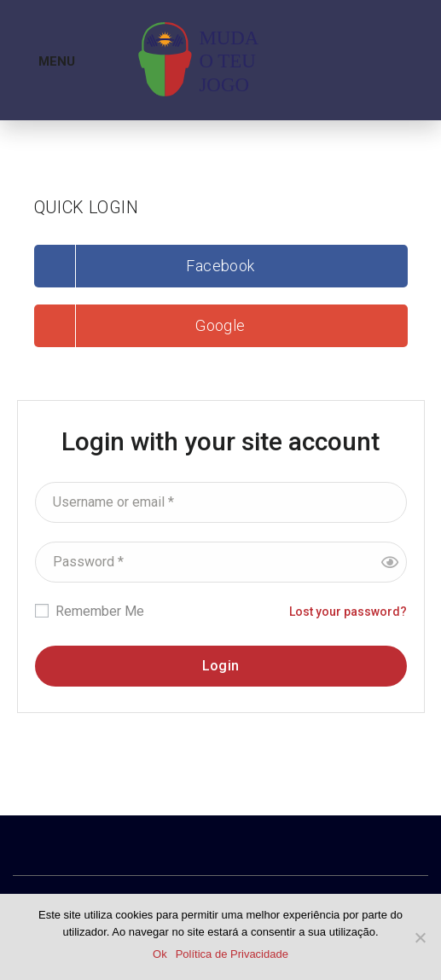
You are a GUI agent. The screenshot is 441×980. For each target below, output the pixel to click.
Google (220, 325)
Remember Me (90, 611)
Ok (160, 954)
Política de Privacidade (232, 954)
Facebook (220, 266)
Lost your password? (348, 612)
